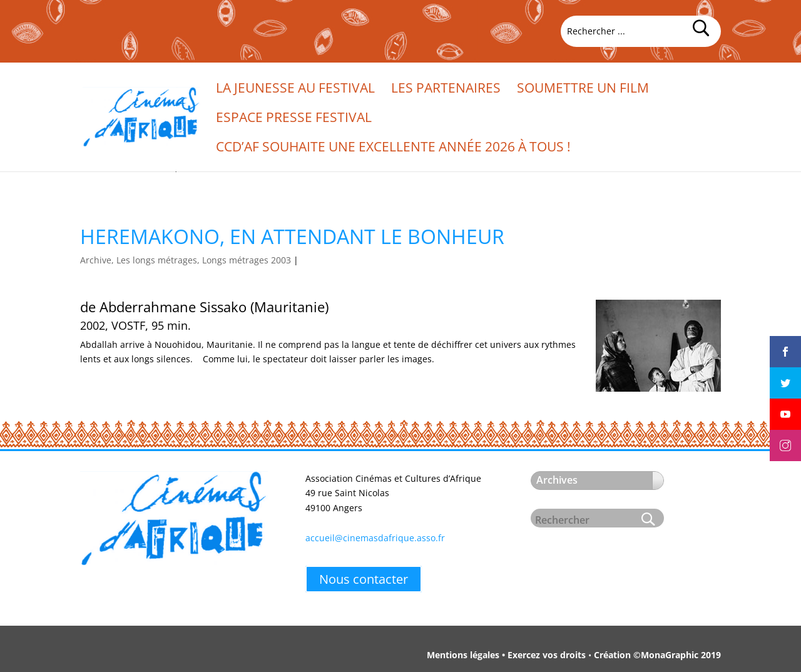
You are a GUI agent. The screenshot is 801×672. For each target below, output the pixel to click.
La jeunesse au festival (295, 90)
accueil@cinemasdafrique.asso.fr (375, 538)
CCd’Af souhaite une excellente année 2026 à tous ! (393, 149)
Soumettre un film (583, 90)
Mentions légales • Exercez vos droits (506, 655)
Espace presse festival (294, 119)
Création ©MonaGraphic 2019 (657, 655)
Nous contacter (364, 579)
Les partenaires (446, 90)
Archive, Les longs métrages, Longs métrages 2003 (186, 260)
